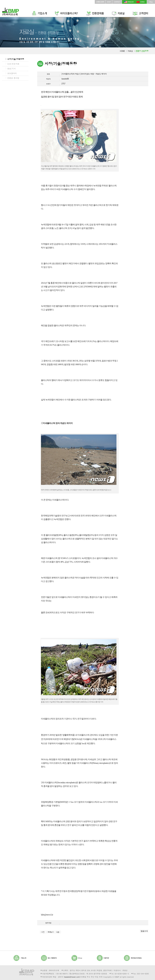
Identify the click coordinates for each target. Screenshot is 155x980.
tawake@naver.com (72, 977)
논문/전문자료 (13, 64)
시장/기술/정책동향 (16, 59)
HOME (122, 51)
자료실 (130, 51)
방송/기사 (11, 69)
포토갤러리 (12, 73)
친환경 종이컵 (13, 78)
